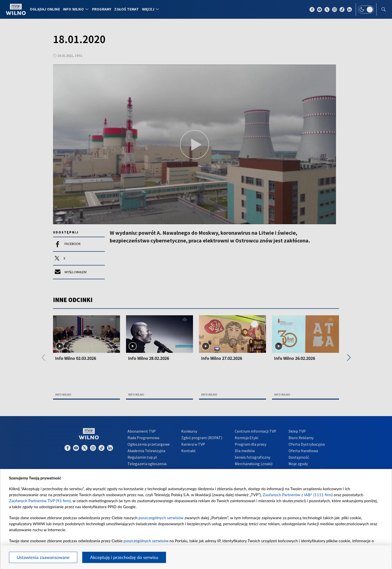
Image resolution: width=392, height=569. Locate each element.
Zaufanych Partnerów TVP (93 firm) (40, 501)
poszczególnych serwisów (161, 518)
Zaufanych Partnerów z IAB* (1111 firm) (298, 495)
